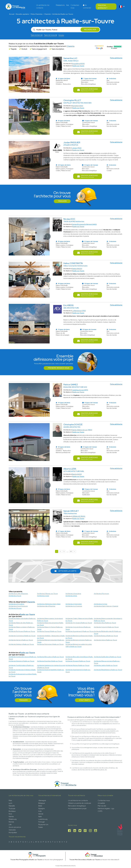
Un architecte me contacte (43, 6)
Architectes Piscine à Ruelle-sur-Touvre (77, 665)
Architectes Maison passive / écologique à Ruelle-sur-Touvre (50, 619)
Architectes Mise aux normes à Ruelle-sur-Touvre (107, 662)
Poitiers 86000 (77, 269)
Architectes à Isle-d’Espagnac (46, 606)
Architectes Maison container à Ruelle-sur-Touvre (22, 628)
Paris (10, 800)
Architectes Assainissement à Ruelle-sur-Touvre (78, 671)
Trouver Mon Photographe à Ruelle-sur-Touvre (26, 860)
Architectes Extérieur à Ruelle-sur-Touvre (21, 644)
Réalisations (60, 5)
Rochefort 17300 (78, 106)
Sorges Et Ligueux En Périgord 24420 (84, 224)
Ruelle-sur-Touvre (78, 66)
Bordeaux (12, 811)
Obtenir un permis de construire (80, 803)
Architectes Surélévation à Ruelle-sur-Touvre (108, 657)
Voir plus (61, 35)
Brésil (40, 806)
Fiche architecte (116, 58)
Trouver (62, 201)
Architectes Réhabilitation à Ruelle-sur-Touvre (108, 670)
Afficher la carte (65, 571)
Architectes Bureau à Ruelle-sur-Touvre (106, 636)
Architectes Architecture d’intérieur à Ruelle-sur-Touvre (22, 671)
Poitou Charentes (37, 14)
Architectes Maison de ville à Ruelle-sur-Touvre (21, 624)
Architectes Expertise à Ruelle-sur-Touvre (50, 661)
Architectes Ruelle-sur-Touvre (63, 14)
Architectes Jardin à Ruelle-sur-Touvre (106, 665)
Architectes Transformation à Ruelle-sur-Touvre (21, 666)
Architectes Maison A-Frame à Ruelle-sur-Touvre (50, 628)
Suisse (41, 827)
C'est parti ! (85, 700)
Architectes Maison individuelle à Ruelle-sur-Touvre (22, 619)
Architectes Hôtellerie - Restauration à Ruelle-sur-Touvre (51, 637)
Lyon (10, 803)
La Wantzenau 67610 (79, 311)
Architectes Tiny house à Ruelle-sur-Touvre (79, 623)
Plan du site (102, 806)
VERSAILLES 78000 (79, 516)
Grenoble (12, 830)
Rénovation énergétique (77, 806)
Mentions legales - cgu (106, 808)
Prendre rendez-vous (59, 368)
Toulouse (12, 808)
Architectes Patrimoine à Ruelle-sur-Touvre (50, 644)
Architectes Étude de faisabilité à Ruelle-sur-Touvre (51, 671)
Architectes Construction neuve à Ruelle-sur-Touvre (23, 658)
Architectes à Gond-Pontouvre (18, 606)
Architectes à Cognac (101, 604)
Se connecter (87, 6)
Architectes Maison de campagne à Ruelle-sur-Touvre (50, 624)
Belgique (42, 803)
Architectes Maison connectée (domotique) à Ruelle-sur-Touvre (108, 619)
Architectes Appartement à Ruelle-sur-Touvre (80, 631)
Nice (10, 814)
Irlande (41, 814)
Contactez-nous (75, 6)
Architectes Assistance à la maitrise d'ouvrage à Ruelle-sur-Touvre (51, 666)
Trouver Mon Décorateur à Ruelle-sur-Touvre (85, 860)
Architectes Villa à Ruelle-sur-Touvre (105, 623)
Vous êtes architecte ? (102, 6)
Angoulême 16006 (78, 64)
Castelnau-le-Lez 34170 (80, 390)
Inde (40, 811)
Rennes (11, 822)
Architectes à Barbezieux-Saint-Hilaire (49, 604)
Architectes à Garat (43, 596)
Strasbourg (13, 819)
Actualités (101, 803)
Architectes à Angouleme (73, 594)
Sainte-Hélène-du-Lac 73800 (82, 430)
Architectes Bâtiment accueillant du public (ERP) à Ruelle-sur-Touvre (79, 645)
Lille (10, 825)
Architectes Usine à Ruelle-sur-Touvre (105, 640)
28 (71, 551)
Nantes (11, 816)
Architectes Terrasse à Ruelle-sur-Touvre (78, 661)
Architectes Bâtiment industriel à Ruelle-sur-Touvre (51, 641)
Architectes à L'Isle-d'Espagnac (18, 594)
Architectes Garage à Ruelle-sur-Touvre (49, 631)
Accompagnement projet (77, 808)
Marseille (12, 806)
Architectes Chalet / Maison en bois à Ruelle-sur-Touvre (79, 619)
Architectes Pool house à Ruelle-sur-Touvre (22, 631)
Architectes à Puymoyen (101, 594)
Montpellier (13, 833)
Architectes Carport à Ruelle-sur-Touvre (106, 627)
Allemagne (42, 800)
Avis (68, 5)
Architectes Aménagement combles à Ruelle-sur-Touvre (23, 675)
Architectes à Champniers (74, 604)
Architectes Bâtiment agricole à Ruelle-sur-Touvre (79, 641)
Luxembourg (43, 819)
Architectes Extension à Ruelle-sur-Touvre (21, 661)
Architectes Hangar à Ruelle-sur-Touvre (21, 640)
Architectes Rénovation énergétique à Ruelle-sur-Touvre (79, 658)
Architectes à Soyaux (15, 608)
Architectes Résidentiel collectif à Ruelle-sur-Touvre (108, 632)
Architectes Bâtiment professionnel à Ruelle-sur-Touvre (79, 637)
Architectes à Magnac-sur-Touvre (47, 594)
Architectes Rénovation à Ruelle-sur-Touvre (50, 657)
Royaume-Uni (43, 825)
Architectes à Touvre (15, 596)
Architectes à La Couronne (74, 606)
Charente (47, 14)
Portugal (41, 822)
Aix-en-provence (15, 827)
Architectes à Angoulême (16, 604)
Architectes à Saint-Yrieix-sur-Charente (106, 606)
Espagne (42, 808)
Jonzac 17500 (77, 148)
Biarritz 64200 (77, 474)
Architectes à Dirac (71, 596)
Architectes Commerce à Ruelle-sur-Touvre (22, 636)
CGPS (100, 811)
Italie (40, 816)
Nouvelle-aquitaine (22, 14)
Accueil (12, 14)
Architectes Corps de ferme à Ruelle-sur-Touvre (78, 628)
